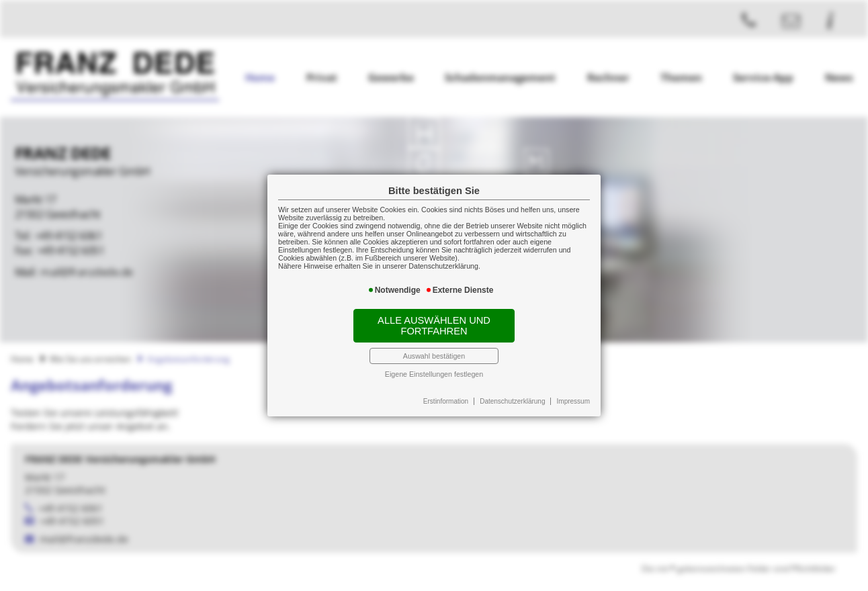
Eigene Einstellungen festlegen (434, 374)
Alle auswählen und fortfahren (434, 326)
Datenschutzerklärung (512, 401)
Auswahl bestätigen (434, 356)
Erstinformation (446, 401)
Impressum (573, 401)
